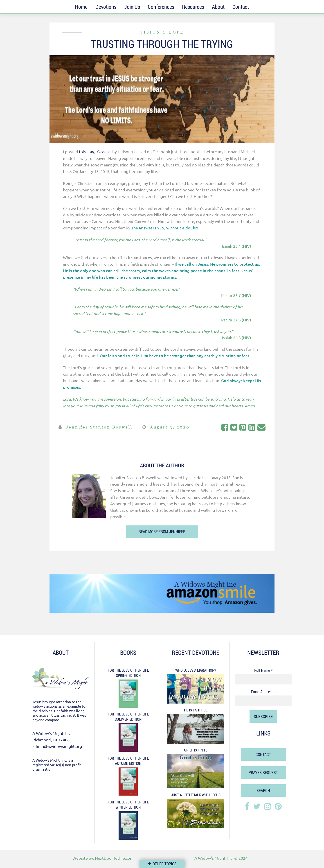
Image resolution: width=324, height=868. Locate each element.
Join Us (132, 7)
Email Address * (263, 691)
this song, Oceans (95, 151)
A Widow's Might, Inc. (214, 858)
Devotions (106, 7)
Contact (241, 7)
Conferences (161, 7)
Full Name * (263, 670)
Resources (193, 7)
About (218, 7)
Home (81, 7)
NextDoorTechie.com (114, 858)
